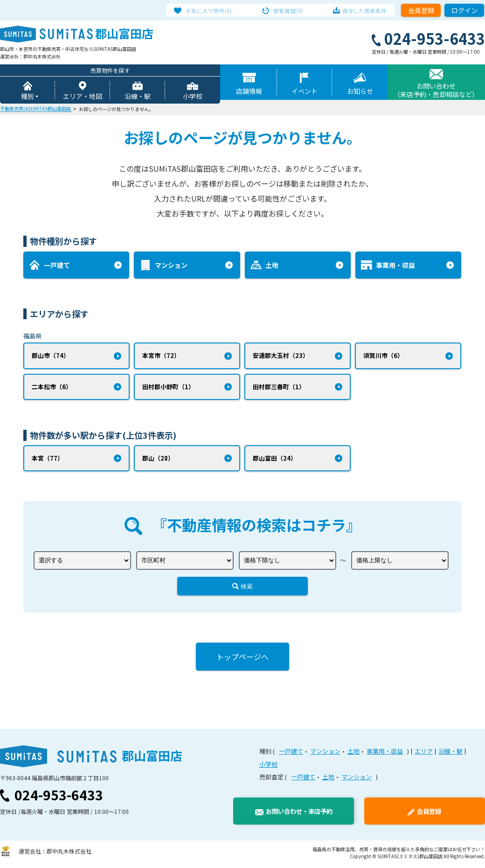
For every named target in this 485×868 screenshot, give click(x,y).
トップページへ (242, 659)
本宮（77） (48, 460)
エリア (424, 754)
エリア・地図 (83, 97)
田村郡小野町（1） (168, 388)
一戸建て (291, 754)
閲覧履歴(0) (289, 10)
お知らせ (360, 92)
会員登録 (421, 10)
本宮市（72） (161, 357)
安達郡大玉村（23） (281, 357)
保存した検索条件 (358, 10)
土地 (353, 754)
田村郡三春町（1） (279, 388)
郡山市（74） (51, 357)
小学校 (193, 97)
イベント (305, 92)
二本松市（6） (52, 388)
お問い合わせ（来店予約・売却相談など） (436, 91)
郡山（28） (158, 460)
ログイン (464, 10)
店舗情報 (249, 92)
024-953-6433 (59, 798)
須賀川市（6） (383, 357)
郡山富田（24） (275, 460)
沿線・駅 (138, 97)
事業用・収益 (385, 754)
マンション (325, 754)
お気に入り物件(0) (215, 10)
